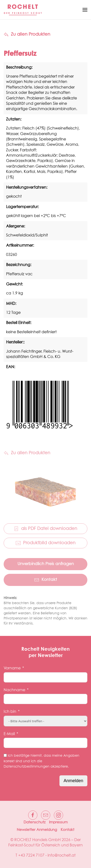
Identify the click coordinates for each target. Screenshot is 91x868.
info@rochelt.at (62, 855)
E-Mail (9, 734)
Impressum (58, 822)
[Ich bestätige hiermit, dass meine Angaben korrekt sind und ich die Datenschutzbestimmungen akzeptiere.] (5, 755)
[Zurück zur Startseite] (23, 10)
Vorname (12, 668)
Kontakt (46, 580)
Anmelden (73, 781)
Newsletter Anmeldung (37, 830)
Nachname (14, 690)
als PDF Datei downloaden (45, 529)
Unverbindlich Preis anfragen (46, 564)
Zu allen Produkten (27, 34)
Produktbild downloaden (46, 543)
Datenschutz (34, 822)
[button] (85, 10)
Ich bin (10, 712)
